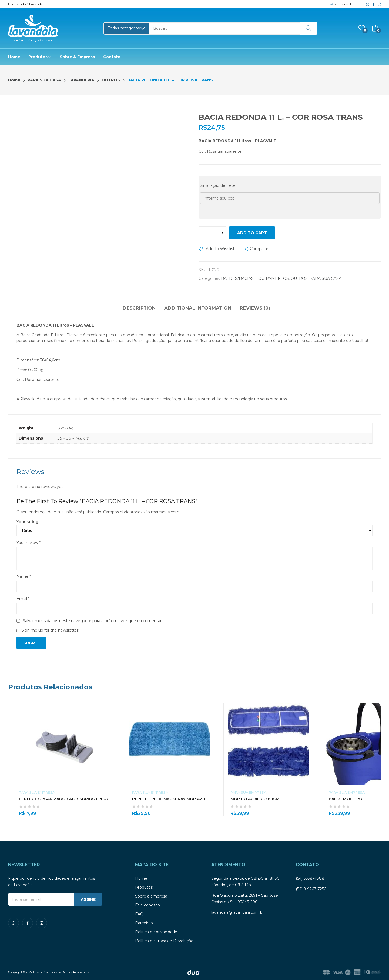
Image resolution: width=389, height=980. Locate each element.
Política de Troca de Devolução (164, 941)
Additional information (198, 308)
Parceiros (144, 923)
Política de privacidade (156, 932)
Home (141, 878)
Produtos (144, 887)
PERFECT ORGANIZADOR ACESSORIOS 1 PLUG (64, 799)
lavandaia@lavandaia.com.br (238, 912)
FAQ (139, 914)
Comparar (259, 249)
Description (139, 308)
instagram (378, 4)
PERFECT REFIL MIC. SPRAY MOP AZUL (170, 799)
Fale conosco (147, 905)
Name (24, 576)
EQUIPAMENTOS (272, 278)
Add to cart (252, 233)
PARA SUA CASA (326, 278)
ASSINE (88, 899)
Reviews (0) (255, 308)
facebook (373, 4)
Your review (29, 543)
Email (23, 599)
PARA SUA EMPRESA (37, 792)
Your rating (27, 522)
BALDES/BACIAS (237, 278)
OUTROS (299, 278)
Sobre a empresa (151, 896)
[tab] (139, 309)
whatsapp (367, 4)
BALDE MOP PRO (346, 799)
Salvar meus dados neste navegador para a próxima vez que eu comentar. (93, 621)
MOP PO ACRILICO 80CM (255, 799)
